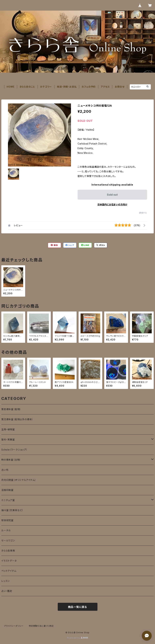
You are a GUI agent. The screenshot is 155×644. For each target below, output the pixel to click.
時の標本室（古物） (11, 460)
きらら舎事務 (8, 551)
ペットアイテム (9, 571)
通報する (143, 213)
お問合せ (120, 87)
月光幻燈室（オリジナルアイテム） (19, 480)
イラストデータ (9, 561)
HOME (11, 87)
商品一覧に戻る (78, 607)
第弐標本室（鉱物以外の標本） (17, 419)
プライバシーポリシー (14, 626)
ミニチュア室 (8, 500)
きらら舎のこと (27, 87)
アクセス (105, 87)
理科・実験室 (8, 440)
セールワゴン (8, 540)
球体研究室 (7, 520)
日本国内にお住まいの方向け (112, 204)
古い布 (5, 470)
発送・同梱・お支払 (67, 87)
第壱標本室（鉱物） (11, 409)
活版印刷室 (7, 490)
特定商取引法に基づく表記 (41, 626)
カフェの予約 (89, 87)
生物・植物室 (8, 429)
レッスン (6, 581)
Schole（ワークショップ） (14, 450)
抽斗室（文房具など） (12, 510)
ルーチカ (6, 530)
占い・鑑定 (7, 591)
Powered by (78, 638)
